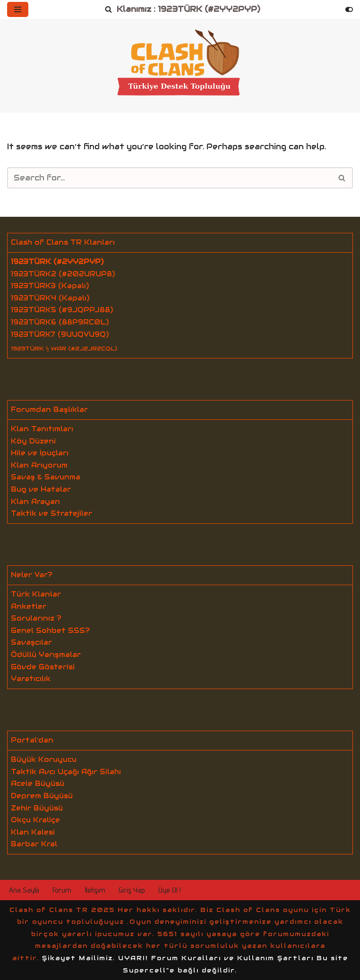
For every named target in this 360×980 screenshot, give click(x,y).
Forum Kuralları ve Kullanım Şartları (232, 958)
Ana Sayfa (24, 890)
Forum (62, 890)
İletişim (95, 890)
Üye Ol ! (170, 890)
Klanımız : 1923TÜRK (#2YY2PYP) (189, 9)
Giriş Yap (132, 890)
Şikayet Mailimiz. (79, 958)
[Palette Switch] (349, 9)
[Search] (108, 10)
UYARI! (133, 958)
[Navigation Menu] (18, 9)
